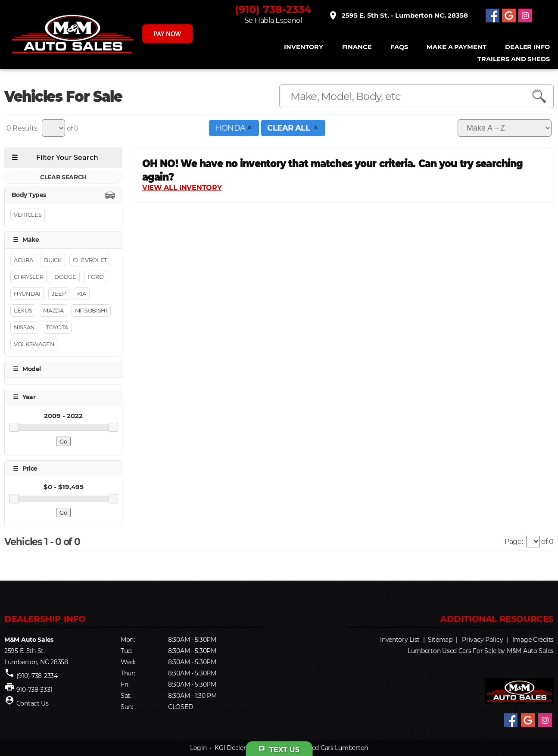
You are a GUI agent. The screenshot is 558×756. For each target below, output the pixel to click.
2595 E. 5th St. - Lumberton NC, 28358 (398, 16)
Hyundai (27, 294)
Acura (23, 260)
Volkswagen (34, 344)
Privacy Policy (482, 640)
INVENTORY (304, 47)
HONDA (234, 128)
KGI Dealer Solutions (245, 748)
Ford (96, 277)
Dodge (65, 277)
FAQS (399, 47)
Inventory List (400, 640)
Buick (53, 260)
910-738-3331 (34, 690)
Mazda (53, 310)
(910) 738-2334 (273, 9)
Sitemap (440, 640)
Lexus (23, 310)
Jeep (59, 294)
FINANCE (357, 47)
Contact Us (33, 703)
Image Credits (533, 640)
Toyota (57, 327)
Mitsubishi (91, 310)
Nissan (24, 327)
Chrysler (28, 277)
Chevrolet (90, 260)
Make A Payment (456, 47)
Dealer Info (527, 47)
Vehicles (28, 215)
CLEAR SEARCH (63, 177)
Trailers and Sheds (513, 59)
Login (198, 748)
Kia (82, 294)
